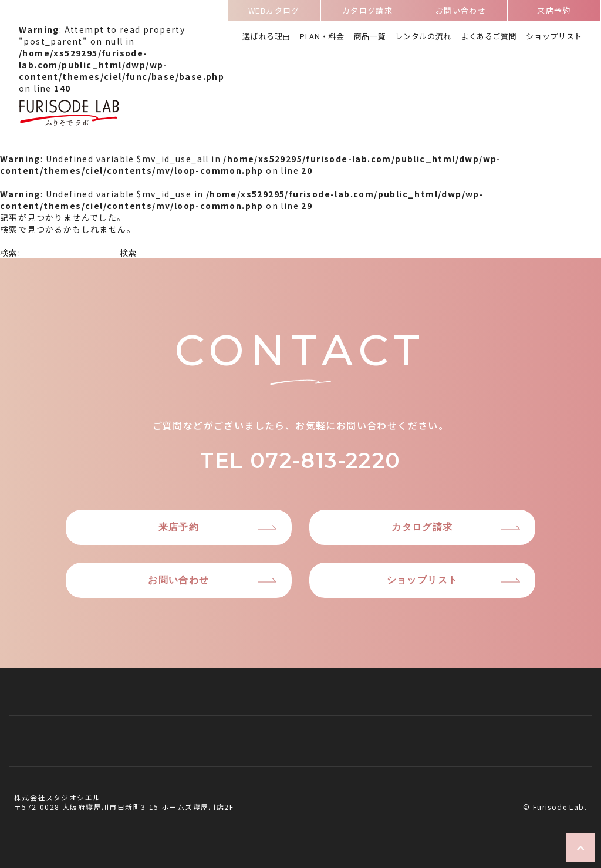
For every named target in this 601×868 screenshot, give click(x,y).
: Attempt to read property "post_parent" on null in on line (121, 76)
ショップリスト (554, 37)
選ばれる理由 (266, 37)
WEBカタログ (274, 12)
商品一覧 (370, 37)
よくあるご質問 (489, 37)
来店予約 (554, 12)
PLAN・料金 (322, 37)
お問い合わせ (461, 12)
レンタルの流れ (423, 37)
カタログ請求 (367, 12)
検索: (10, 253)
